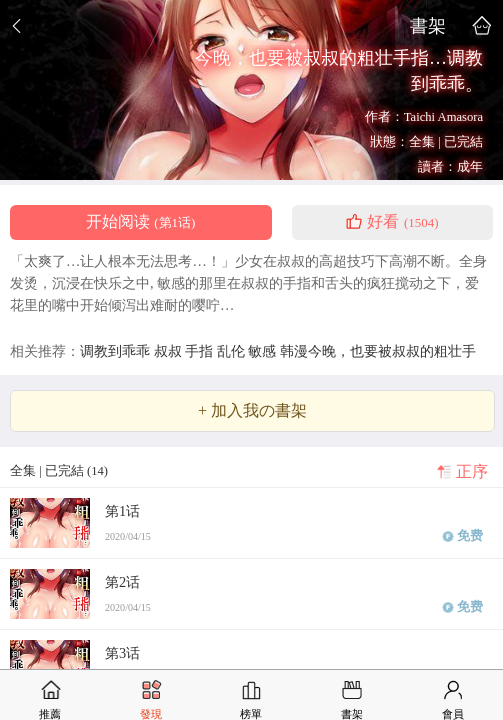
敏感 (264, 351)
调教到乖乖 (117, 351)
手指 (201, 351)
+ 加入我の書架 (252, 411)
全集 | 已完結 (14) (59, 471)
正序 (472, 472)
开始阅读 (140, 222)
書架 (428, 25)
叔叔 (170, 351)
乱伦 (233, 351)
